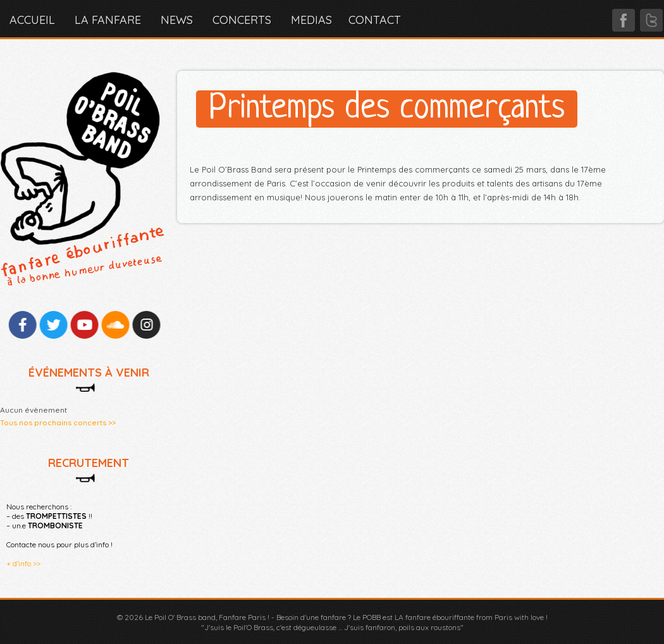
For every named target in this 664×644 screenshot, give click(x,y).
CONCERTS (242, 20)
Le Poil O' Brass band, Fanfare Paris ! (207, 617)
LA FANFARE (108, 20)
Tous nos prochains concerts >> (58, 422)
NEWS (177, 20)
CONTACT (375, 20)
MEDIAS (311, 20)
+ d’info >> (23, 563)
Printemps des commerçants (387, 109)
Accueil (32, 20)
